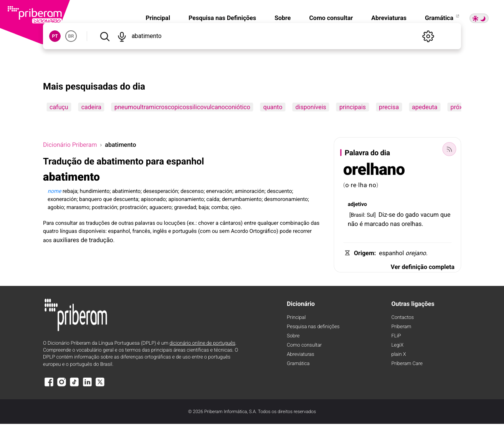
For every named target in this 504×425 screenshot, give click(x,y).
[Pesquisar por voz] (122, 36)
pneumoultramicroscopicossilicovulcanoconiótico (182, 107)
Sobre (283, 18)
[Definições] (428, 36)
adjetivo (357, 204)
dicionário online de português (202, 343)
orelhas (412, 224)
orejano (416, 253)
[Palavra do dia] (449, 149)
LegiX (398, 345)
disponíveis (311, 107)
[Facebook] (49, 386)
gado (412, 215)
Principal (158, 18)
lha (363, 185)
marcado (376, 224)
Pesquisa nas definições (313, 327)
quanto (273, 107)
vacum (430, 215)
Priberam (402, 327)
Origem (364, 253)
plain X (399, 354)
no (373, 185)
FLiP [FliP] (396, 336)
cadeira (91, 107)
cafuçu (59, 107)
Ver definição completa (423, 267)
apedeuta (425, 107)
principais (353, 107)
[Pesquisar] (105, 36)
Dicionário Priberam (70, 145)
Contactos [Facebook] (403, 318)
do (400, 215)
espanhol (391, 253)
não (353, 224)
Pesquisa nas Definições (222, 18)
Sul (370, 215)
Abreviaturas (389, 18)
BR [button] (71, 36)
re (354, 185)
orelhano (374, 170)
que (445, 215)
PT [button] (55, 36)
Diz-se (387, 215)
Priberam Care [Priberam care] (407, 364)
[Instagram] (61, 386)
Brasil (358, 215)
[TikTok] (74, 386)
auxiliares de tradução (83, 240)
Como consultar (331, 18)
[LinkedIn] (87, 386)
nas (395, 224)
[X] (100, 386)
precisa (389, 107)
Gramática (443, 18)
